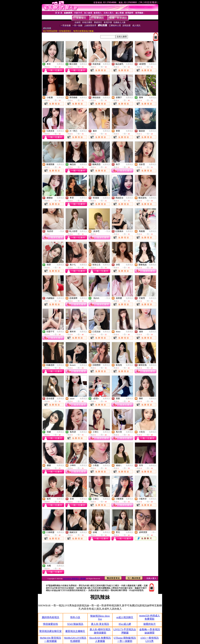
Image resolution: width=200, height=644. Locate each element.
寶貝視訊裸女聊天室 (50, 631)
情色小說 (75, 617)
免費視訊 (60, 64)
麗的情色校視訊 (50, 617)
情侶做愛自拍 (50, 624)
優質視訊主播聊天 (75, 631)
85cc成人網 (125, 624)
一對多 (61, 231)
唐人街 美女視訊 (100, 624)
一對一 (154, 532)
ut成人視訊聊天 (125, 617)
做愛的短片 (150, 624)
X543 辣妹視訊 (75, 624)
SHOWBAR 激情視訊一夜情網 (74, 579)
